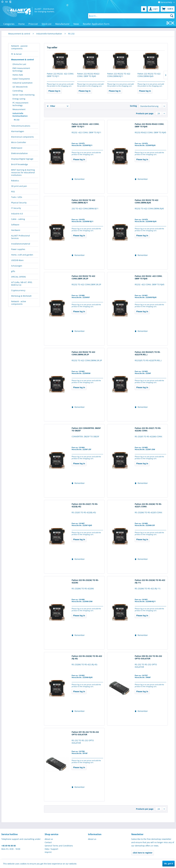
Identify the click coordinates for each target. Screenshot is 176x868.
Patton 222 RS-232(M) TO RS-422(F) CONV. (148, 505)
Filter (51, 106)
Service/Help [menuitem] (165, 2)
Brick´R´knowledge (20, 164)
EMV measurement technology (21, 69)
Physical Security (19, 203)
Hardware (16, 230)
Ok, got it (169, 864)
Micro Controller (19, 142)
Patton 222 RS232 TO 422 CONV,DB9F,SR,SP (83, 277)
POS (13, 192)
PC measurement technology (20, 104)
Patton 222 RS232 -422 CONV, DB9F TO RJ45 (149, 277)
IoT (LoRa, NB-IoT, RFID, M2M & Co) (22, 284)
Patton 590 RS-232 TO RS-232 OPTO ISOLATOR (148, 657)
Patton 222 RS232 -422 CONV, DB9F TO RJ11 (60, 75)
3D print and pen (19, 186)
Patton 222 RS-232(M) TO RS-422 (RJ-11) (150, 581)
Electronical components (22, 137)
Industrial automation (23, 83)
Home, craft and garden (22, 255)
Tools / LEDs (17, 197)
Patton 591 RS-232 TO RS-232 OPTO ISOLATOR (85, 733)
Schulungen (17, 266)
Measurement (19, 109)
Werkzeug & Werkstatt (21, 296)
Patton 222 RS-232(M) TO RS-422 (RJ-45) (87, 657)
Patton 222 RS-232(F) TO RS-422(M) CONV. (148, 429)
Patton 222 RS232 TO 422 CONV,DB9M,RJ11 (119, 75)
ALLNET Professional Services (20, 237)
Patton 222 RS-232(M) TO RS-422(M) (85, 581)
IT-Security (16, 208)
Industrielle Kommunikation (20, 115)
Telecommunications (21, 126)
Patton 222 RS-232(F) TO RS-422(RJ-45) (85, 505)
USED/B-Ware (17, 260)
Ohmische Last (19, 64)
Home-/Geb (18, 75)
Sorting (133, 106)
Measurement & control (22, 60)
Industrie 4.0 (17, 214)
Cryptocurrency (18, 290)
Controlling (18, 91)
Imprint (48, 852)
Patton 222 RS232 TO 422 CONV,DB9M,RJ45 (149, 75)
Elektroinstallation (19, 153)
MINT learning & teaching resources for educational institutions (23, 172)
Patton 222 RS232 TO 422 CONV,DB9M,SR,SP (83, 353)
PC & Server (16, 54)
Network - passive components (19, 47)
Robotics (15, 181)
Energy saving (19, 99)
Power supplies (18, 249)
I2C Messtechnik (20, 87)
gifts (13, 271)
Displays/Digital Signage (22, 159)
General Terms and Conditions (59, 846)
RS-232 (17, 120)
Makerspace (17, 148)
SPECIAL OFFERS (18, 277)
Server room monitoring (24, 95)
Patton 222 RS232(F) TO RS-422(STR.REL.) (148, 353)
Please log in (54, 91)
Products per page (145, 113)
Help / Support (51, 849)
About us (49, 839)
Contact (48, 842)
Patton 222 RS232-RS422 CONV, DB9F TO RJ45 (88, 75)
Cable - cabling (18, 219)
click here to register (143, 853)
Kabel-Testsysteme (21, 79)
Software (15, 225)
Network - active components (19, 303)
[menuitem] (144, 9)
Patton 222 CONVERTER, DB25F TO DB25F (86, 429)
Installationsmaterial (21, 244)
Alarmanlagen (18, 131)
